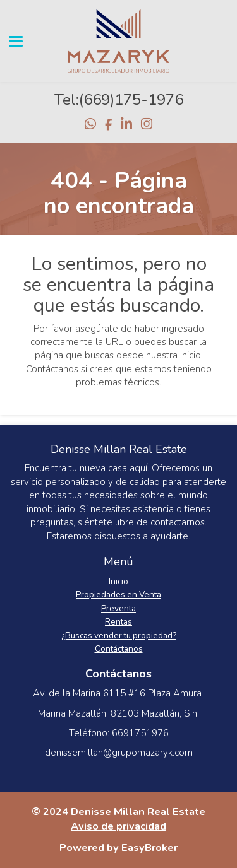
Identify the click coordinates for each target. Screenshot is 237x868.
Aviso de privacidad (118, 826)
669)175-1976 (133, 100)
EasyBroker (149, 847)
